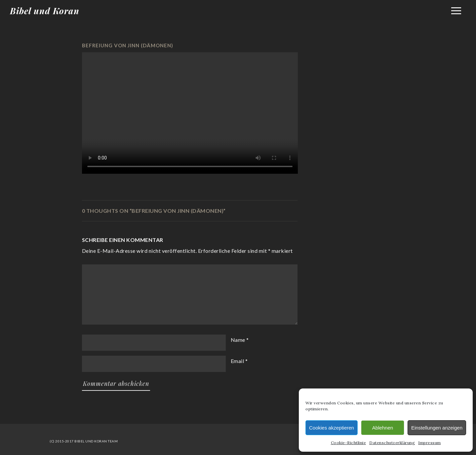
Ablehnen (383, 428)
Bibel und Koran (45, 11)
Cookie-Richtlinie (349, 443)
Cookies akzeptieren (332, 428)
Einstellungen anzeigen (437, 428)
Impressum (430, 443)
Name (238, 340)
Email (238, 361)
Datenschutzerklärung (392, 443)
